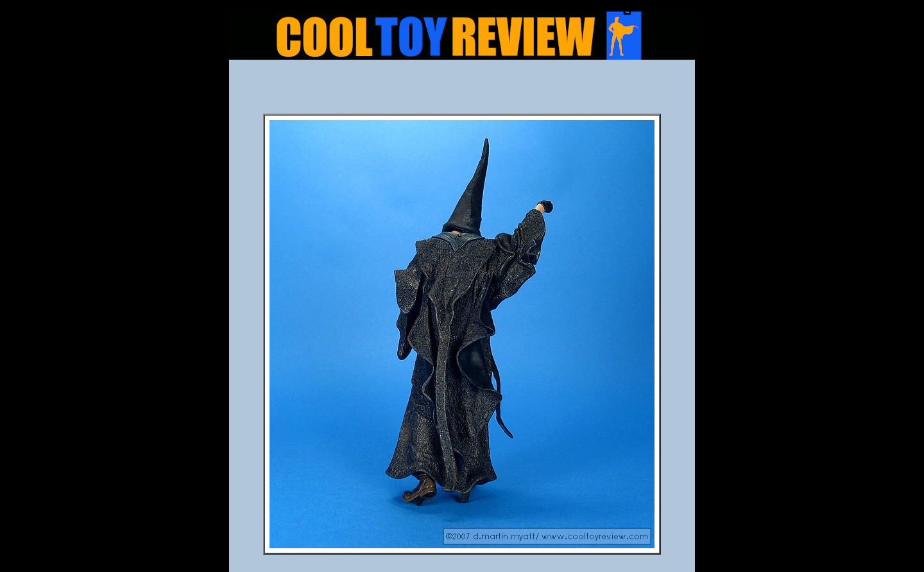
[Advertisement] (462, 91)
